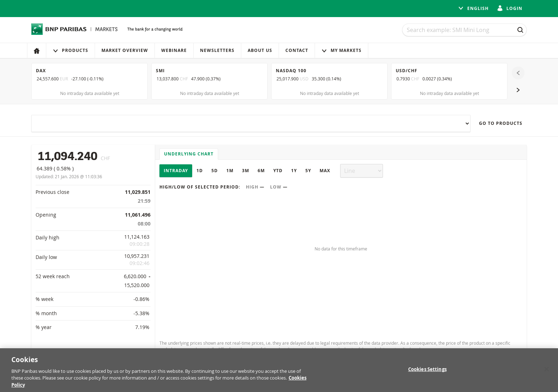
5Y (308, 171)
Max (325, 171)
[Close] (547, 372)
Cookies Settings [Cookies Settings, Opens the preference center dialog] (427, 372)
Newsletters (217, 50)
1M (230, 171)
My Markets (341, 50)
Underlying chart (189, 154)
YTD (278, 171)
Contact (297, 50)
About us (260, 50)
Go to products (501, 123)
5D (215, 171)
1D (200, 171)
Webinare (174, 50)
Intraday (176, 171)
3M (246, 171)
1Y (294, 171)
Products (70, 50)
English (473, 8)
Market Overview (125, 50)
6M (261, 171)
